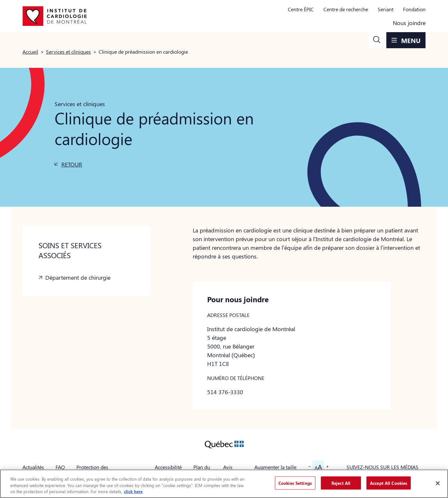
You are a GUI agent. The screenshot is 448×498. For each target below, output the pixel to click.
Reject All (341, 483)
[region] (224, 484)
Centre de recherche (346, 9)
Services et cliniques (68, 52)
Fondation (414, 9)
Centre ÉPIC (301, 9)
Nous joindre (409, 23)
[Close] (438, 483)
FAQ (60, 467)
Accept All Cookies (389, 483)
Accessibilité (168, 467)
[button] (377, 40)
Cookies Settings (295, 483)
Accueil (30, 52)
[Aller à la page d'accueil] (55, 16)
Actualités (33, 467)
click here (133, 491)
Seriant (386, 9)
